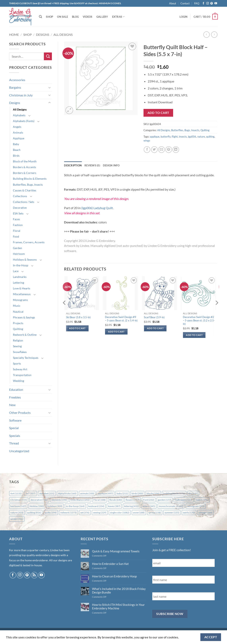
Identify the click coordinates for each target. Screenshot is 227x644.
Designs (43, 34)
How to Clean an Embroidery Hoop (114, 576)
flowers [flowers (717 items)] (133, 500)
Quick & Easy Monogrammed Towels (116, 551)
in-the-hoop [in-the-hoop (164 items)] (75, 506)
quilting (210, 137)
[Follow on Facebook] (203, 3)
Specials (15, 436)
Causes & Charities (25, 190)
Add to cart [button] (77, 328)
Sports (17, 363)
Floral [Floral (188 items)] (100, 500)
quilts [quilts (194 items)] (51, 513)
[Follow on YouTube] (216, 3)
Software (15, 420)
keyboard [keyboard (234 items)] (96, 506)
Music (17, 306)
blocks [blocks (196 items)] (153, 493)
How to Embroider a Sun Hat (110, 564)
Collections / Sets (24, 202)
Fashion (18, 225)
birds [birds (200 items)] (137, 493)
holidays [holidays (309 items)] (55, 506)
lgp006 (192, 137)
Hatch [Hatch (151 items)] (202, 500)
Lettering (18, 283)
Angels (17, 127)
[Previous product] (214, 34)
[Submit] (48, 56)
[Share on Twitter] (154, 150)
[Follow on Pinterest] (212, 3)
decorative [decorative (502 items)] (39, 500)
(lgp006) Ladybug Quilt (97, 208)
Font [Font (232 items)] (149, 500)
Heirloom (19, 254)
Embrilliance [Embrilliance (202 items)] (80, 500)
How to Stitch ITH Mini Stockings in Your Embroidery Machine (118, 606)
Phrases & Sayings (24, 317)
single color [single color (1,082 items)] (120, 513)
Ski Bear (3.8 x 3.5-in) (78, 317)
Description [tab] (73, 165)
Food (16, 236)
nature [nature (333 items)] (17, 513)
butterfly (166, 137)
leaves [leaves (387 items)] (114, 506)
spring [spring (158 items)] (155, 513)
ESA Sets (18, 213)
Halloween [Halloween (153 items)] (184, 500)
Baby (16, 144)
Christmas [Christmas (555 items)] (19, 500)
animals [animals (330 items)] (87, 493)
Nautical (18, 312)
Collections (20, 196)
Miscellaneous (22, 294)
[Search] (40, 17)
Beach (17, 150)
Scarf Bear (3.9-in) (154, 317)
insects (183, 137)
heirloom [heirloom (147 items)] (18, 506)
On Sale (63, 17)
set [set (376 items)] (85, 513)
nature (201, 137)
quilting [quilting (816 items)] (34, 513)
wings (147, 141)
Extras (118, 17)
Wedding (18, 381)
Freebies (15, 397)
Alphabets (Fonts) (24, 121)
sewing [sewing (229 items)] (100, 513)
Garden (17, 248)
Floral (17, 231)
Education (16, 389)
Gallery (102, 17)
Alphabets (19, 115)
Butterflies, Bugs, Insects (28, 185)
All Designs (63, 34)
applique (155, 137)
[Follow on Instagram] (208, 3)
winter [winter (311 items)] (17, 519)
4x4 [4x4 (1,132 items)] (16, 493)
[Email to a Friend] (162, 150)
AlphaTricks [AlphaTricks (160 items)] (67, 493)
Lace (16, 271)
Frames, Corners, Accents (29, 242)
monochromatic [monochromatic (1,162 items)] (171, 506)
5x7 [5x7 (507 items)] (31, 493)
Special (14, 428)
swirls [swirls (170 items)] (189, 513)
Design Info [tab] (111, 165)
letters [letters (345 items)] (149, 506)
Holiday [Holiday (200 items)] (37, 506)
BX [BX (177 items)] (193, 493)
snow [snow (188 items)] (139, 513)
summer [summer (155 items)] (172, 513)
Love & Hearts (22, 288)
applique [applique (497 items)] (105, 493)
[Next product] (206, 34)
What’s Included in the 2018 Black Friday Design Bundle (119, 591)
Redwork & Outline (25, 335)
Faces (16, 219)
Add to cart (158, 113)
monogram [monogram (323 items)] (196, 506)
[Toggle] (49, 87)
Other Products (20, 413)
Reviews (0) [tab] (92, 165)
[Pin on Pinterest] (169, 150)
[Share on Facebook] (147, 150)
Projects (18, 323)
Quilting (18, 329)
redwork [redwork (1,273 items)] (68, 513)
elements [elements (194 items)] (59, 500)
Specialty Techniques (26, 358)
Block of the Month (25, 161)
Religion (18, 340)
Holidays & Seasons (25, 259)
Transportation (22, 375)
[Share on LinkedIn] (176, 150)
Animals (18, 132)
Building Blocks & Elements (30, 179)
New (12, 405)
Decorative (20, 208)
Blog (75, 17)
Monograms (20, 300)
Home (14, 34)
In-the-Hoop (21, 265)
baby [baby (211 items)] (122, 493)
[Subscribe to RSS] (34, 575)
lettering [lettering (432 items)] (131, 506)
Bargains (15, 87)
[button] (183, 17)
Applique (19, 138)
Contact (185, 3)
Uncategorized (19, 451)
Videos (88, 17)
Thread (14, 443)
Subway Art (20, 369)
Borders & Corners (25, 173)
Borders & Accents (24, 167)
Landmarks (20, 277)
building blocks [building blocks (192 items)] (174, 493)
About (173, 3)
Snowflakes (20, 352)
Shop (49, 17)
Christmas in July (21, 95)
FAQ (197, 3)
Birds (16, 156)
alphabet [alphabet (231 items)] (47, 493)
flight (175, 137)
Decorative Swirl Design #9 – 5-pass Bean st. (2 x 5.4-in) (121, 319)
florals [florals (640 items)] (116, 500)
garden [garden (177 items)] (165, 500)
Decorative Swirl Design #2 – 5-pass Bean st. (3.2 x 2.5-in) (199, 320)
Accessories (17, 80)
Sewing (17, 346)
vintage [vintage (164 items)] (205, 513)
